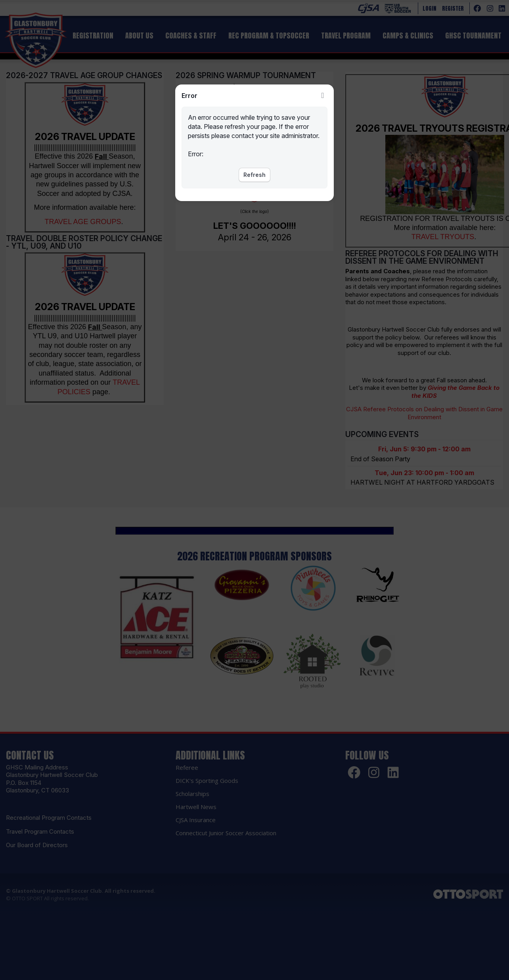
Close (323, 96)
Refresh (254, 175)
